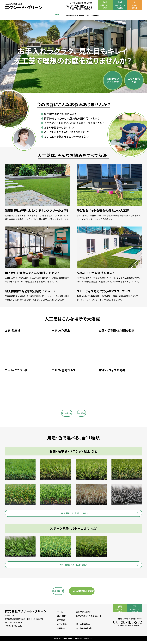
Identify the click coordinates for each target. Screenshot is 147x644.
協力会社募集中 (135, 6)
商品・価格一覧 (54, 594)
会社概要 (110, 14)
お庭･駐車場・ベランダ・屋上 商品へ (76, 513)
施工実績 (73, 14)
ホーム (60, 615)
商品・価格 (55, 14)
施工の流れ (91, 14)
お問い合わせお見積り (120, 6)
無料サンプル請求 (105, 6)
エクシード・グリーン (24, 7)
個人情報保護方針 (84, 632)
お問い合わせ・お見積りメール (89, 619)
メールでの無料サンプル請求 (100, 594)
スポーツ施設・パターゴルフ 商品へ (76, 566)
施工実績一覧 (54, 411)
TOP (37, 14)
